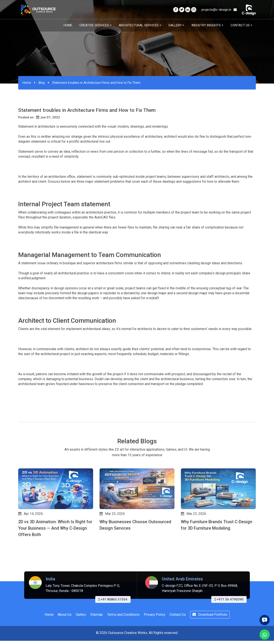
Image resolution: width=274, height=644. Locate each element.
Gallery (175, 25)
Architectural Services (139, 25)
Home (68, 25)
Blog (42, 83)
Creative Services (94, 25)
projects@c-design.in (219, 10)
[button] (20, 567)
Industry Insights (206, 25)
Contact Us (240, 25)
